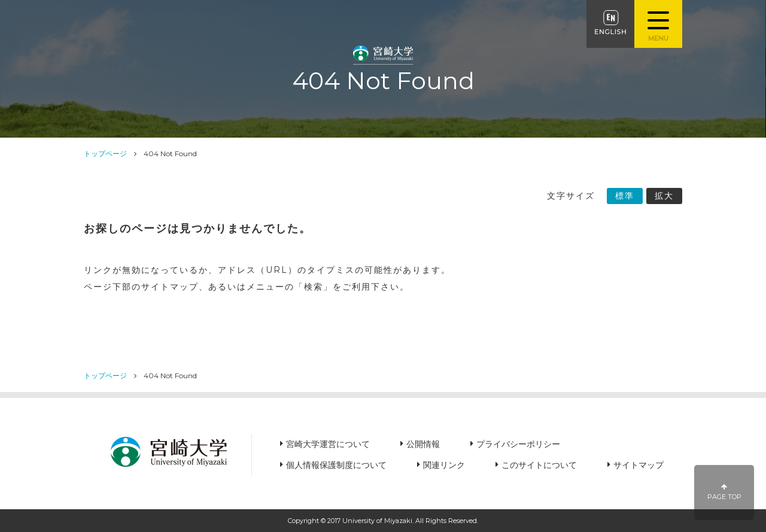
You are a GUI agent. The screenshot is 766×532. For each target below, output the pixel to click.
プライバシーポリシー (518, 444)
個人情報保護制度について (336, 465)
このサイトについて (539, 465)
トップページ (105, 153)
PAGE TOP (724, 492)
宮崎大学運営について (328, 444)
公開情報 (423, 444)
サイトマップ (639, 465)
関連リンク (444, 465)
